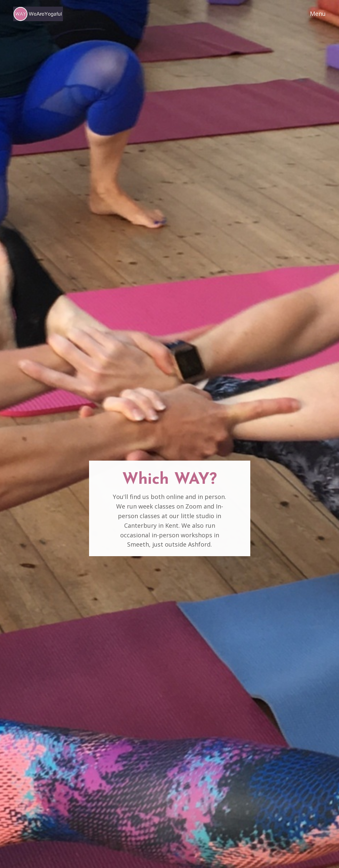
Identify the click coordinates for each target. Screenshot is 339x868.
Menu (318, 14)
